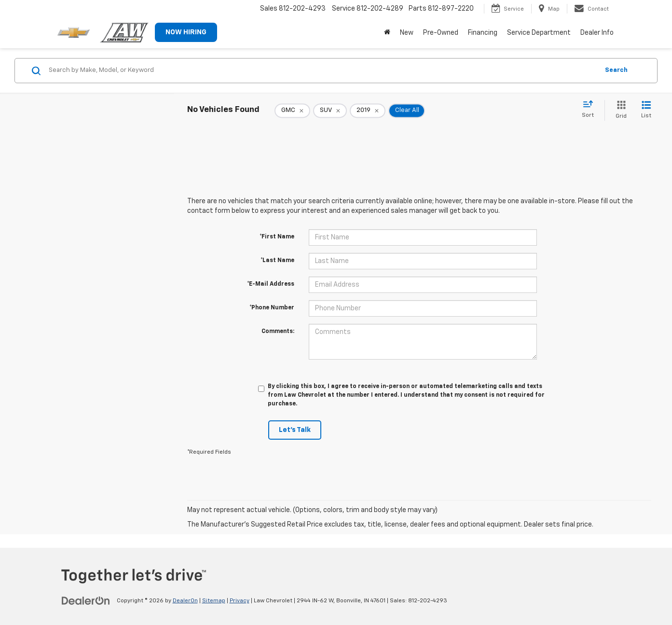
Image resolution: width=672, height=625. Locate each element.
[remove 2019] (368, 111)
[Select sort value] (591, 110)
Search (616, 70)
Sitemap (214, 601)
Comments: (278, 332)
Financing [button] (483, 33)
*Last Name (277, 261)
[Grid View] (619, 110)
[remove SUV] (330, 111)
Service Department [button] (539, 33)
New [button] (407, 33)
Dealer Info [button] (597, 33)
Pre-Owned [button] (441, 33)
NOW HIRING (186, 32)
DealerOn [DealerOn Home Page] (185, 601)
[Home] (387, 33)
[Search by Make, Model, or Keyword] (322, 70)
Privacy (240, 601)
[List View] (646, 110)
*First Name (277, 237)
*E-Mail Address (271, 284)
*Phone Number (272, 308)
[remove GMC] (292, 111)
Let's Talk (295, 430)
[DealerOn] (86, 600)
